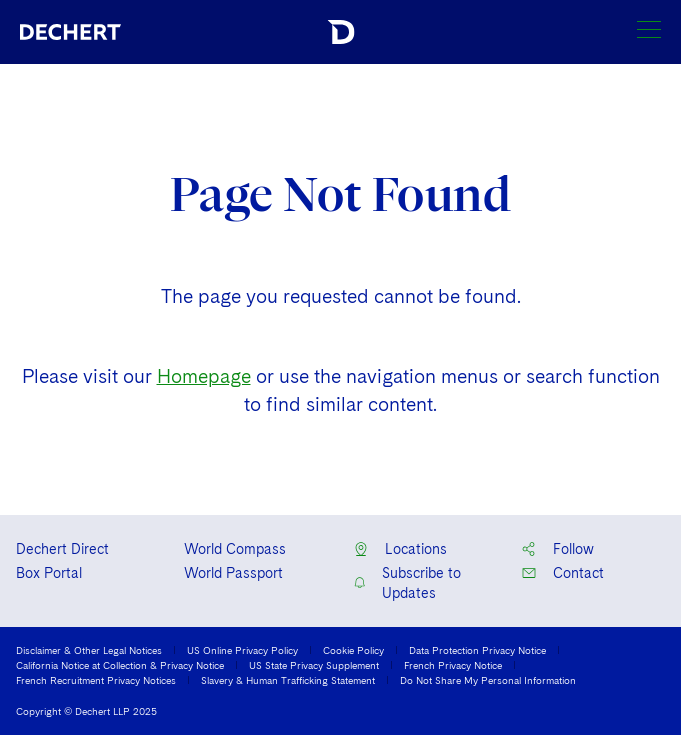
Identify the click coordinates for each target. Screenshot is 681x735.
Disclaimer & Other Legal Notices (89, 650)
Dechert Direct (62, 549)
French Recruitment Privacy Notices (96, 680)
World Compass (235, 549)
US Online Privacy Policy (242, 650)
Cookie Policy (353, 650)
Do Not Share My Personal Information (488, 680)
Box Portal (49, 573)
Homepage (204, 376)
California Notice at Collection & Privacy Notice (120, 665)
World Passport (233, 573)
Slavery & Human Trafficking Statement (288, 680)
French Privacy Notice (453, 665)
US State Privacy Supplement (314, 665)
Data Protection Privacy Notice (477, 650)
